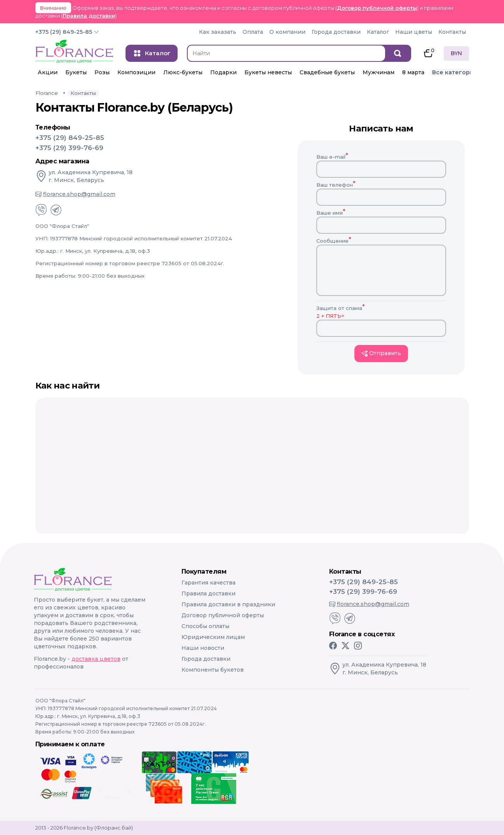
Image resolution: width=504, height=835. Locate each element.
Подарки (223, 72)
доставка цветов (96, 659)
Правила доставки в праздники (228, 604)
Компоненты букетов (213, 670)
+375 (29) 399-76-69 (69, 148)
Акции (48, 72)
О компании (287, 32)
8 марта (413, 72)
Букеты (76, 72)
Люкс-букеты (183, 72)
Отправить (381, 353)
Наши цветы (414, 32)
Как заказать (218, 32)
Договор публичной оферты (377, 8)
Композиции (136, 72)
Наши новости (203, 648)
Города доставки (336, 32)
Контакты (452, 32)
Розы (102, 72)
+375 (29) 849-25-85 (64, 32)
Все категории (455, 72)
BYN (456, 53)
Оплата (253, 32)
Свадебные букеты (327, 72)
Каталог (378, 32)
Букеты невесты (268, 72)
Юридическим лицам (213, 637)
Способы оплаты (205, 626)
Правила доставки (89, 16)
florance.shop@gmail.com (75, 194)
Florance (47, 93)
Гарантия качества (208, 583)
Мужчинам (378, 72)
